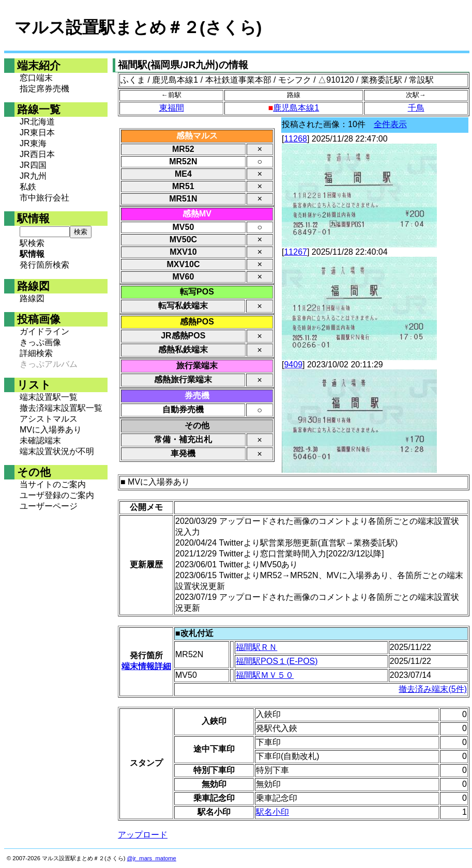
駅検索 (32, 243)
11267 (295, 252)
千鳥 (416, 108)
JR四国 (33, 165)
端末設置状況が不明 (57, 451)
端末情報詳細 (146, 666)
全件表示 (390, 124)
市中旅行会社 (44, 198)
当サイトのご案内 (53, 484)
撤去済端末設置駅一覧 (61, 408)
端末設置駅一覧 (49, 397)
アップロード (143, 835)
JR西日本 (37, 154)
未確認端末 (40, 440)
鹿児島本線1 (296, 108)
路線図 (32, 298)
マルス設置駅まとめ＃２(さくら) (138, 27)
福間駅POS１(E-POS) (277, 661)
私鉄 (28, 187)
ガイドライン (44, 331)
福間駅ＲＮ (256, 647)
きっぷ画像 (40, 342)
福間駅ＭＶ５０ (265, 675)
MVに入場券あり (51, 430)
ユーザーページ (49, 506)
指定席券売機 (44, 89)
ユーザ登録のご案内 (57, 495)
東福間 (172, 108)
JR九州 (33, 176)
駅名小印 (272, 812)
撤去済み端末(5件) (433, 689)
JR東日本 (37, 133)
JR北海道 (37, 122)
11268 (295, 139)
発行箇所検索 (44, 265)
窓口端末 (36, 78)
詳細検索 (36, 353)
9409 (293, 365)
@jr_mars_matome (152, 858)
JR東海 (33, 143)
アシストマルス (49, 419)
